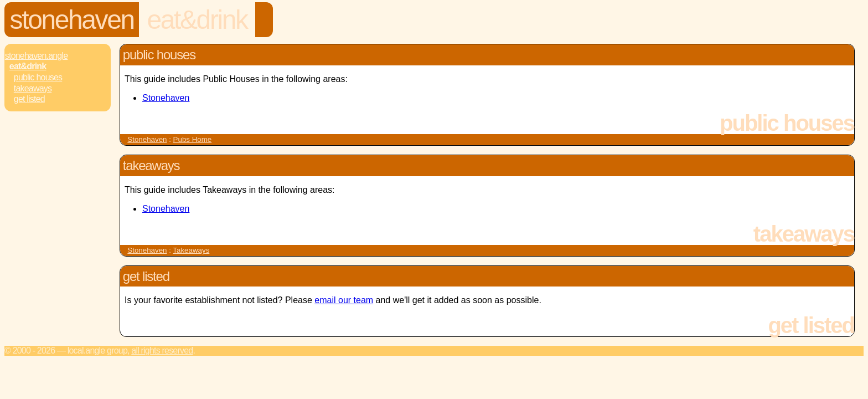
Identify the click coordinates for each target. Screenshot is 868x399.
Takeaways (33, 88)
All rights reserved (162, 351)
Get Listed (29, 99)
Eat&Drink (197, 20)
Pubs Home (193, 139)
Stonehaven (72, 20)
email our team (344, 300)
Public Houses (38, 77)
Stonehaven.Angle (37, 56)
